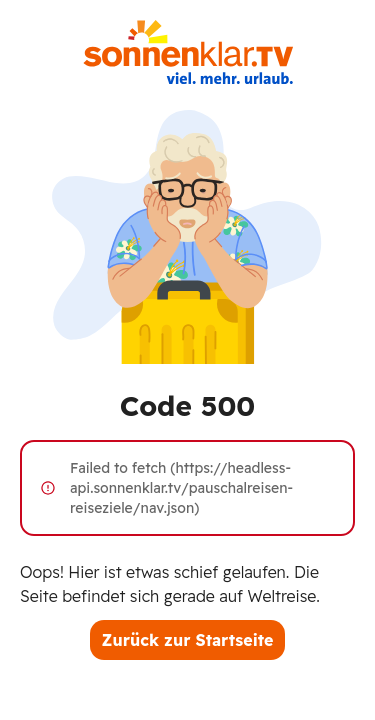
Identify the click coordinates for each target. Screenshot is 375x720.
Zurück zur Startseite (188, 640)
